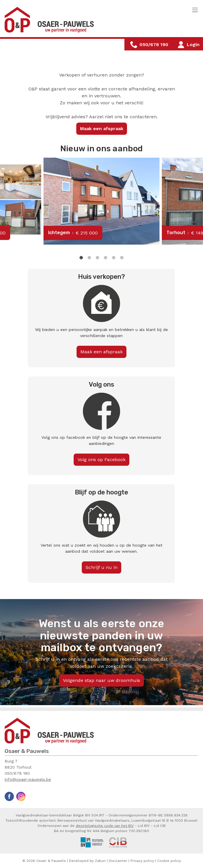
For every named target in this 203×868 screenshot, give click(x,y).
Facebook (9, 796)
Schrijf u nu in (101, 567)
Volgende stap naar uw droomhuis (101, 680)
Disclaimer (118, 861)
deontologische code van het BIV (105, 826)
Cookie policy (169, 861)
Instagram (21, 796)
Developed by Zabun (87, 861)
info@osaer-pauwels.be (28, 779)
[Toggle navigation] (195, 10)
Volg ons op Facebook (101, 460)
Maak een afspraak (102, 129)
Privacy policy (142, 861)
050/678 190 (17, 773)
